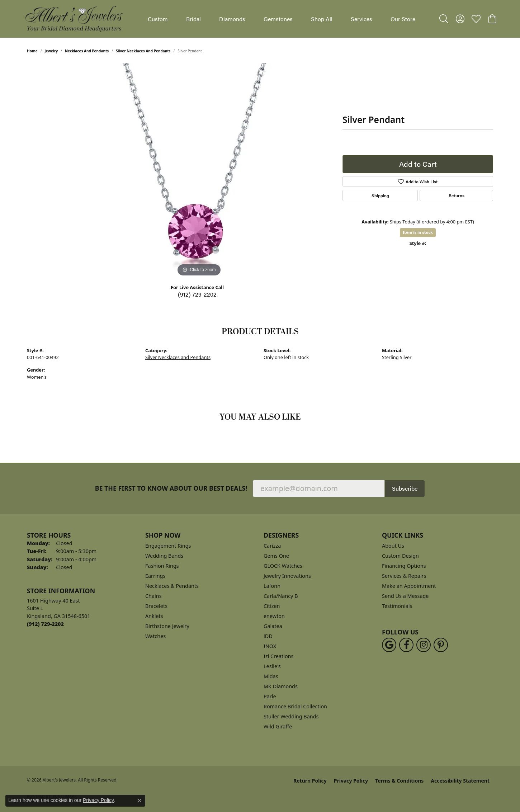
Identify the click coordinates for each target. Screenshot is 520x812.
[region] (199, 171)
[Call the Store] (45, 624)
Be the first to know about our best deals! (171, 488)
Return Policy (310, 781)
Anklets (154, 616)
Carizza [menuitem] (272, 546)
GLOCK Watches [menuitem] (283, 566)
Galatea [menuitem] (273, 626)
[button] (444, 19)
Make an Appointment (409, 586)
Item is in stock (418, 232)
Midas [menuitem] (271, 676)
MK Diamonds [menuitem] (281, 686)
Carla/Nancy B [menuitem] (281, 596)
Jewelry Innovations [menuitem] (287, 576)
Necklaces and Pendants (87, 51)
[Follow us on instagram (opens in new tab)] (424, 645)
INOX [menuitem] (270, 646)
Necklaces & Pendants (172, 586)
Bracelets (156, 606)
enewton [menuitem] (274, 616)
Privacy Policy (351, 781)
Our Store (403, 19)
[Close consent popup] (140, 801)
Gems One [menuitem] (276, 556)
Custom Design (400, 556)
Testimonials (397, 606)
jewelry (51, 51)
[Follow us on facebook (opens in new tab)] (406, 645)
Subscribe (405, 488)
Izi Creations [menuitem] (278, 656)
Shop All (322, 19)
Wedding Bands (164, 556)
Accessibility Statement (460, 781)
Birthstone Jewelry (167, 626)
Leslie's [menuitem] (272, 666)
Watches (155, 636)
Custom (158, 19)
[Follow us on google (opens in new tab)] (389, 645)
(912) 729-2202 (197, 294)
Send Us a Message (405, 596)
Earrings (155, 576)
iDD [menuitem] (268, 636)
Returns (457, 195)
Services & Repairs (404, 576)
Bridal (193, 19)
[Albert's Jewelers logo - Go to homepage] (74, 19)
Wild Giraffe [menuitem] (278, 726)
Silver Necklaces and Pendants (143, 51)
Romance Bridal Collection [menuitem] (295, 706)
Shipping (380, 195)
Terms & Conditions (399, 781)
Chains (153, 596)
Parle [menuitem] (270, 696)
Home (32, 51)
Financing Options (404, 566)
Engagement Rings (168, 546)
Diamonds (232, 19)
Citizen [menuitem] (272, 606)
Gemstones (278, 19)
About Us (393, 546)
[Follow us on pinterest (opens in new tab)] (441, 645)
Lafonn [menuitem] (272, 586)
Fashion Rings (162, 566)
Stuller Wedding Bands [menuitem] (291, 716)
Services (361, 19)
